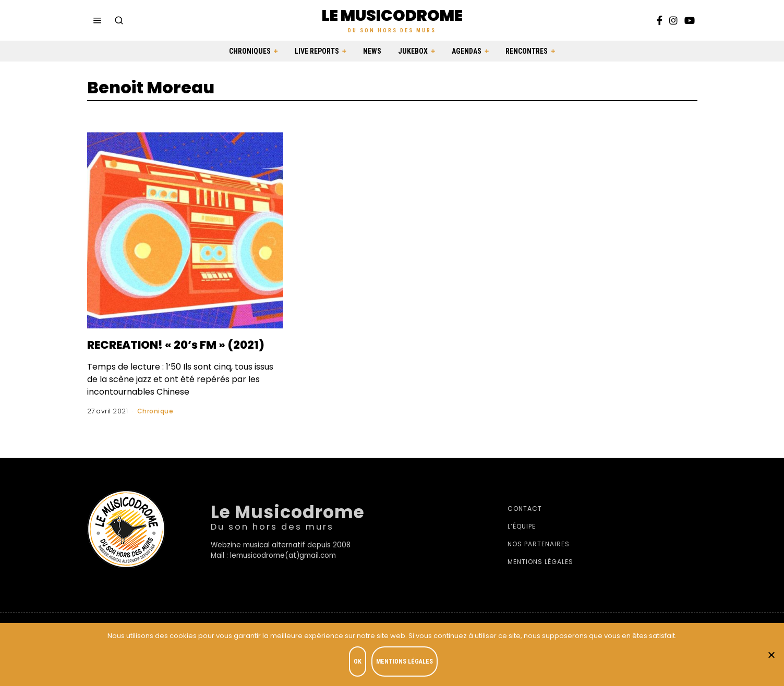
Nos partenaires (539, 560)
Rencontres (527, 51)
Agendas (467, 51)
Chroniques (250, 51)
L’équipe (522, 542)
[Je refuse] (771, 655)
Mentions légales (540, 577)
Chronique (155, 427)
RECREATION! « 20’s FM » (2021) (171, 352)
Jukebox (413, 51)
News (372, 51)
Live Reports (317, 51)
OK (359, 663)
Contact (525, 524)
